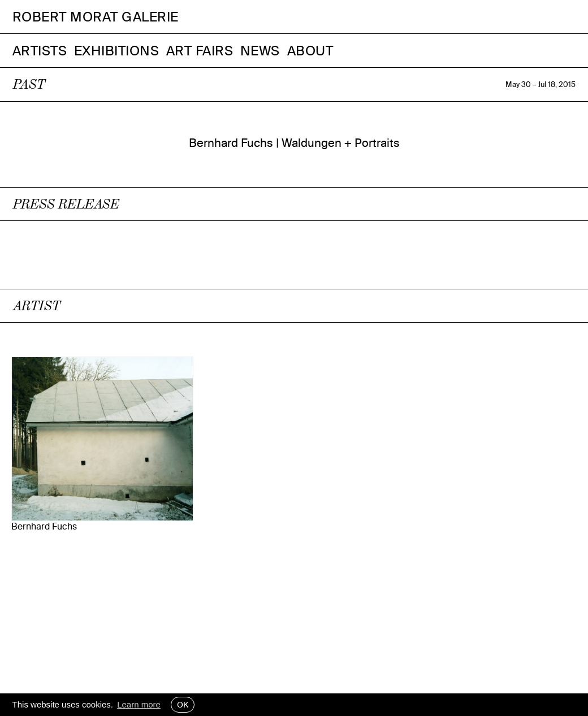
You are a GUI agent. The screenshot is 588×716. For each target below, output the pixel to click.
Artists (40, 51)
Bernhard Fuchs (44, 526)
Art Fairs (200, 51)
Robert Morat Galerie (96, 17)
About (310, 51)
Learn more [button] (139, 704)
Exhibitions (117, 51)
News (260, 51)
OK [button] (183, 705)
